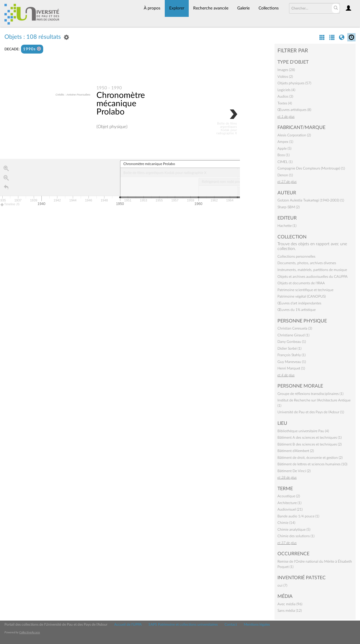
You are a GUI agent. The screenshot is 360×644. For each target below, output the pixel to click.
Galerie (243, 8)
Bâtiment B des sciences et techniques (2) (310, 444)
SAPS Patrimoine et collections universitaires (183, 624)
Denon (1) (285, 175)
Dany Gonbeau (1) (292, 342)
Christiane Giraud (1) (293, 335)
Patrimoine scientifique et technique (305, 290)
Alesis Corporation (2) (294, 135)
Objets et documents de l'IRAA (301, 283)
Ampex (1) (285, 142)
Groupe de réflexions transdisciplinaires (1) (310, 394)
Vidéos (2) (285, 77)
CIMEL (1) (285, 162)
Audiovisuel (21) (290, 509)
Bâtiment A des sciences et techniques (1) (310, 438)
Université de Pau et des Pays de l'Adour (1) (311, 412)
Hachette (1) (287, 226)
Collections (269, 8)
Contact (231, 624)
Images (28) (286, 70)
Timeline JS (10, 205)
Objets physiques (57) (294, 83)
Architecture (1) (289, 503)
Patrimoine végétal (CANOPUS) (302, 296)
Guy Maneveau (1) (292, 362)
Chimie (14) (286, 523)
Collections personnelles (296, 256)
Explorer (177, 8)
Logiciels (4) (286, 90)
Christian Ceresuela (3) (295, 328)
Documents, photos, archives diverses (307, 263)
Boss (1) (284, 155)
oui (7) (282, 585)
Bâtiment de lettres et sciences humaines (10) (312, 464)
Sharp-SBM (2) (289, 207)
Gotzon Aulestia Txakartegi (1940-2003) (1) (311, 200)
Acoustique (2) (289, 496)
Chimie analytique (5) (294, 530)
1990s (32, 49)
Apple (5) (284, 149)
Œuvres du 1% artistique (297, 310)
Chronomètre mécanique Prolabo (121, 104)
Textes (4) (285, 103)
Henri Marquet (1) (291, 368)
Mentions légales (257, 624)
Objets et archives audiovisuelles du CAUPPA (313, 277)
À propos (152, 8)
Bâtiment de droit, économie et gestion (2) (310, 458)
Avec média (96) (290, 604)
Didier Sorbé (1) (289, 348)
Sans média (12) (290, 611)
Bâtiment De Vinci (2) (294, 471)
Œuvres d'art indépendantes (299, 303)
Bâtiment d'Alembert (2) (296, 451)
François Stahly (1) (292, 355)
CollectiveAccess (30, 632)
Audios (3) (285, 96)
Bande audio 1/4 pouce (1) (298, 516)
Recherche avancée (211, 8)
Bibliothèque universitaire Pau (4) (303, 431)
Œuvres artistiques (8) (294, 110)
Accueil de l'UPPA (128, 624)
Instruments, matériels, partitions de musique (312, 270)
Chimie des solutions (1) (296, 536)
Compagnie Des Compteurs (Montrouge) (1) (311, 168)
